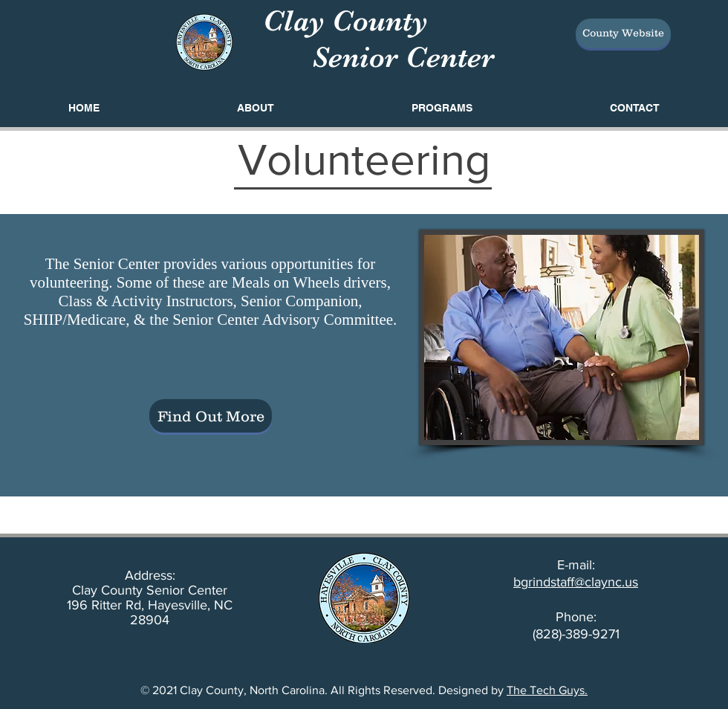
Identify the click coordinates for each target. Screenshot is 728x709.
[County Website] (623, 33)
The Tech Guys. (547, 690)
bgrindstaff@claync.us (576, 582)
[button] (442, 108)
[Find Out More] (211, 416)
